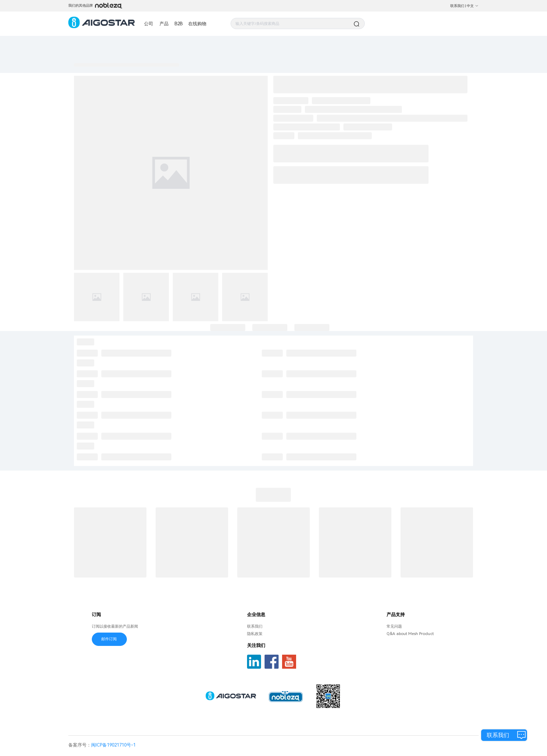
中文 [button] (473, 6)
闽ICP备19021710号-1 (113, 745)
